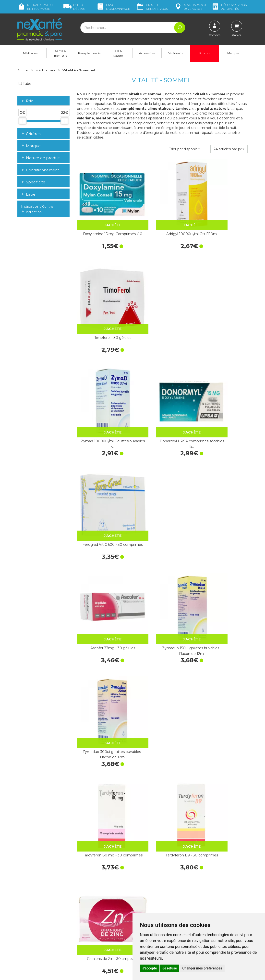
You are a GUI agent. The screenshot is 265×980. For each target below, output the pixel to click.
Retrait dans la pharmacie (216, 866)
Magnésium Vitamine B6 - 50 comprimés (162, 552)
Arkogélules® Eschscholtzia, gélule (103, 803)
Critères (31, 134)
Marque (31, 146)
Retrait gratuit (35, 7)
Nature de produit (40, 158)
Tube (25, 84)
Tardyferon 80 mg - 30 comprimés (103, 468)
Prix (27, 101)
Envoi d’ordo (113, 7)
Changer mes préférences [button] (202, 968)
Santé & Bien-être (61, 53)
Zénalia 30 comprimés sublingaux (162, 719)
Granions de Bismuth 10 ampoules (162, 803)
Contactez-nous (149, 908)
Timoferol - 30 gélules (222, 214)
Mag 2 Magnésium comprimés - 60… (103, 552)
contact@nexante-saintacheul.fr (43, 932)
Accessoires (147, 53)
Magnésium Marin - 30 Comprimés (103, 636)
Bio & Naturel (118, 53)
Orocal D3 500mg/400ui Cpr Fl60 (222, 636)
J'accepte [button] (150, 968)
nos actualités (229, 7)
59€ (74, 7)
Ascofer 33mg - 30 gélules (103, 382)
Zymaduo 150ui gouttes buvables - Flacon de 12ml (162, 384)
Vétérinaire (176, 53)
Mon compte (28, 944)
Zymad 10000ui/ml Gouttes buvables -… (103, 301)
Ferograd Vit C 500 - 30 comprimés (222, 301)
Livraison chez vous (211, 871)
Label (29, 194)
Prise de (152, 7)
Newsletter (86, 907)
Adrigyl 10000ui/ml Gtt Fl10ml (162, 217)
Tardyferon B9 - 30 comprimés (162, 468)
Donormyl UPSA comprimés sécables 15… (162, 301)
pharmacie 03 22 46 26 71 (191, 7)
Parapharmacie (89, 53)
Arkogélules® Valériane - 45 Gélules (222, 719)
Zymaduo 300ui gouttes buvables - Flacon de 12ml (222, 384)
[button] (184, 149)
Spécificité (33, 182)
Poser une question (33, 940)
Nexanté (74, 973)
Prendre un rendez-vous (156, 913)
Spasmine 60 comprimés (222, 549)
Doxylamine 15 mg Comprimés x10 (103, 217)
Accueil (24, 70)
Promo (204, 53)
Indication (38, 209)
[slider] (22, 121)
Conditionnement (40, 170)
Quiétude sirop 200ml (222, 800)
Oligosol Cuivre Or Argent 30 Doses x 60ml (103, 719)
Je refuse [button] (170, 968)
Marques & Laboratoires (96, 903)
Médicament (32, 53)
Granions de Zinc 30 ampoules (222, 468)
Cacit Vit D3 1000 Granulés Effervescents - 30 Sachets (162, 636)
